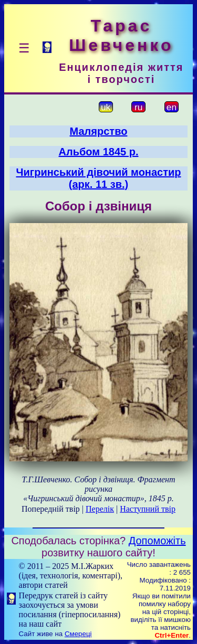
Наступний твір (148, 509)
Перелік (100, 509)
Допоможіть (157, 541)
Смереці (78, 634)
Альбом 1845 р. (99, 152)
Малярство (99, 131)
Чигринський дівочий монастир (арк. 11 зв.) (99, 178)
